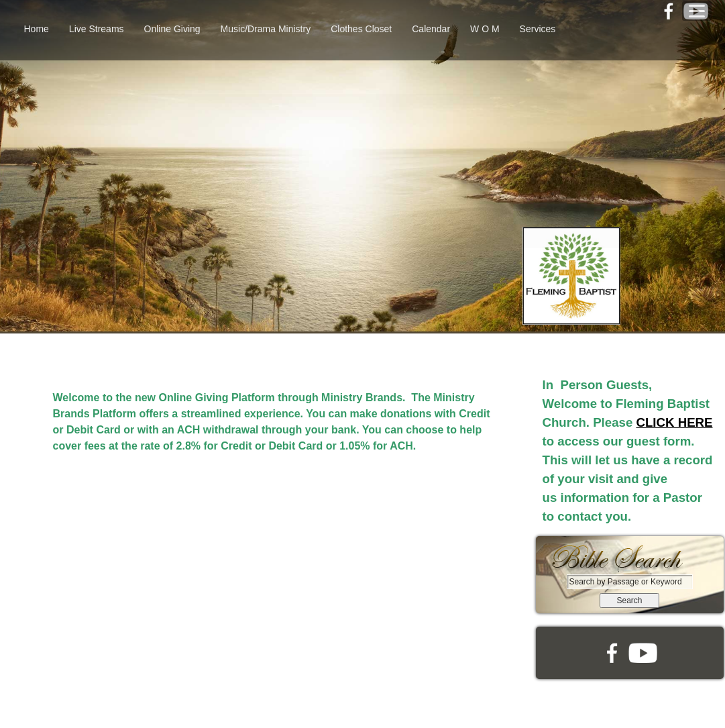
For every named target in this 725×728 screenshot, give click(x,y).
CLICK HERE (674, 422)
